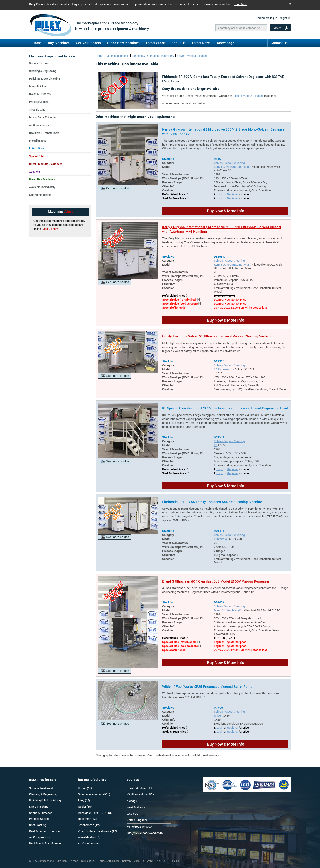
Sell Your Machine (40, 195)
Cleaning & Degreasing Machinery (153, 56)
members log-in (267, 18)
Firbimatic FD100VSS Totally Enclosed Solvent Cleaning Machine (212, 502)
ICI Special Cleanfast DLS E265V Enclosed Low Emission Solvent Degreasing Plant (225, 408)
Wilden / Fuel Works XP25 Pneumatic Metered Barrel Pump (207, 686)
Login (220, 194)
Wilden (218, 715)
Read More (241, 4)
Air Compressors (39, 125)
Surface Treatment (40, 63)
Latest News (201, 43)
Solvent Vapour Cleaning (192, 56)
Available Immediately (42, 187)
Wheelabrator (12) (89, 837)
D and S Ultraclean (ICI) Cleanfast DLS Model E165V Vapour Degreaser (216, 581)
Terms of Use (88, 861)
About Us (178, 43)
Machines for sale (118, 56)
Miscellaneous (38, 141)
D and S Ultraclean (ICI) (229, 610)
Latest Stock (155, 43)
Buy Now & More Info (225, 211)
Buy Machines (59, 43)
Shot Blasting (37, 109)
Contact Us (279, 43)
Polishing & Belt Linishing (44, 79)
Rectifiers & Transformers (44, 133)
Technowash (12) (89, 825)
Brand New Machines (123, 43)
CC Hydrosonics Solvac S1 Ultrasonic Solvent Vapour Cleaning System (216, 336)
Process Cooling (39, 102)
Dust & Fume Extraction (43, 117)
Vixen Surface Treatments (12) (97, 831)
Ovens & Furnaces (40, 94)
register (285, 18)
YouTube (162, 861)
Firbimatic (220, 539)
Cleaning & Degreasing (43, 71)
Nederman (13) (87, 819)
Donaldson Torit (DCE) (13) (95, 813)
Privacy (74, 861)
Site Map (62, 861)
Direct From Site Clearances (46, 164)
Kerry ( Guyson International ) (232, 167)
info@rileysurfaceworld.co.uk (145, 833)
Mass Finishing (38, 86)
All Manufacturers (89, 843)
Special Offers (37, 156)
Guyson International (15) (94, 794)
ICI (216, 445)
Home (37, 43)
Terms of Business (109, 861)
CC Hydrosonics (224, 369)
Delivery (127, 861)
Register (232, 194)
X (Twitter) (148, 861)
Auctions (34, 172)
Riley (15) (84, 800)
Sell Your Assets (88, 43)
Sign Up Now (50, 229)
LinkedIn (174, 861)
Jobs (137, 861)
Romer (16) (85, 788)
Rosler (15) (85, 807)
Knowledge (226, 43)
